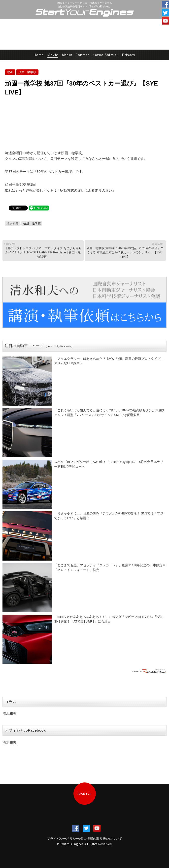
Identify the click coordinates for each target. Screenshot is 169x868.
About (67, 55)
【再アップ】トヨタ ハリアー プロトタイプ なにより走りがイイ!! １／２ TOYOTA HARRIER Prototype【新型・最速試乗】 (43, 250)
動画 (10, 72)
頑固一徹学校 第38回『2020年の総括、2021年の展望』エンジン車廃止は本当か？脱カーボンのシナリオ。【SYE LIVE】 (125, 250)
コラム (11, 702)
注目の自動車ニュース (39, 346)
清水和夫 (12, 223)
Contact (82, 55)
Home (39, 55)
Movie (53, 55)
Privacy (129, 55)
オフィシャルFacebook (25, 730)
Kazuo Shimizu (106, 55)
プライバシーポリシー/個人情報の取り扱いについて (84, 839)
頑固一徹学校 (27, 72)
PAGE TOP (84, 793)
